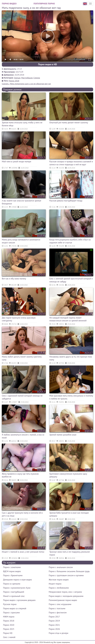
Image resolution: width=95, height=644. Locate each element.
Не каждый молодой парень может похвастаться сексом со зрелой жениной (68, 319)
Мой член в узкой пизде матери (16, 162)
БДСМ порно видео (12, 571)
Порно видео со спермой (15, 608)
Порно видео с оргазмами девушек (19, 600)
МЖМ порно (9, 617)
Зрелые (17, 78)
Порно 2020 (9, 625)
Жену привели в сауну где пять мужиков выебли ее (20, 475)
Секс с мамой (9, 637)
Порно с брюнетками (13, 575)
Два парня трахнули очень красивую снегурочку (19, 319)
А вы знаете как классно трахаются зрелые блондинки (21, 202)
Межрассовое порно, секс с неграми (65, 592)
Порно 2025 (9, 629)
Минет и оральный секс (14, 596)
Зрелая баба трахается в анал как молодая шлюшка (69, 514)
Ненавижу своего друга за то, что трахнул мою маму (71, 358)
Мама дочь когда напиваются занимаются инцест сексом (21, 241)
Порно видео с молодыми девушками (66, 596)
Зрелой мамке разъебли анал (63, 435)
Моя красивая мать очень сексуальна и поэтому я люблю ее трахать (71, 397)
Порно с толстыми (57, 608)
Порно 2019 (54, 621)
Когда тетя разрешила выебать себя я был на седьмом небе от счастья (70, 241)
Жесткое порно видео (59, 580)
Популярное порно (44, 4)
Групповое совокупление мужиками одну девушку (68, 475)
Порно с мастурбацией (14, 592)
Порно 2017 (54, 617)
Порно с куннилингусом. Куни (17, 588)
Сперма (37, 78)
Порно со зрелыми (12, 584)
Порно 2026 (54, 629)
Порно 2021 (54, 625)
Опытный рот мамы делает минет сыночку (69, 123)
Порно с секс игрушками (60, 604)
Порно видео (9, 4)
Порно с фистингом (58, 613)
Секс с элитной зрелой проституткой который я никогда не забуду (71, 280)
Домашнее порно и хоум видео (17, 580)
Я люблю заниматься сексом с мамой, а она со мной (23, 436)
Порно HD (8, 633)
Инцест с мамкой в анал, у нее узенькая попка (23, 552)
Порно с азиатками (12, 567)
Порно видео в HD (47, 64)
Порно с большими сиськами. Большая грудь (69, 571)
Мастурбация (27, 78)
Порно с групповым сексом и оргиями (66, 575)
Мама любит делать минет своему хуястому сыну (22, 358)
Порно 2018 (14, 81)
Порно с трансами (11, 613)
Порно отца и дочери (58, 633)
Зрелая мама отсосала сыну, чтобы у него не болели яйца (22, 124)
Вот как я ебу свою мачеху (14, 279)
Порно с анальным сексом (61, 567)
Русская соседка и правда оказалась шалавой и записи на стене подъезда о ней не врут (71, 163)
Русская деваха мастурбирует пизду (66, 201)
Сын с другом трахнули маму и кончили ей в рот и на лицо (22, 514)
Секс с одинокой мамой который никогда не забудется (22, 397)
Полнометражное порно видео (63, 600)
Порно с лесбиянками (59, 588)
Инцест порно (55, 584)
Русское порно (10, 604)
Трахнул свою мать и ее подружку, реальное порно (70, 553)
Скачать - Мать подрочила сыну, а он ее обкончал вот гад (26, 84)
